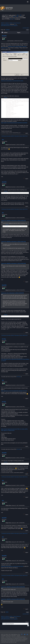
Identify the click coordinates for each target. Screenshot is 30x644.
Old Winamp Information (6, 136)
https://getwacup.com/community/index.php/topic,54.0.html (14, 391)
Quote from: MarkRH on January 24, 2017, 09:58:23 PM (13, 587)
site (14, 637)
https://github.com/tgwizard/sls (8, 430)
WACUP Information (15, 136)
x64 (20, 15)
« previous (24, 28)
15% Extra (19, 377)
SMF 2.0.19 (3, 634)
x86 (18, 15)
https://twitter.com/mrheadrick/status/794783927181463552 (14, 123)
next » (28, 28)
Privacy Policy (8, 637)
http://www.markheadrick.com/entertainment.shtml (12, 81)
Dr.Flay (4, 339)
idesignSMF (3, 636)
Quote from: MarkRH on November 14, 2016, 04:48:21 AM (14, 221)
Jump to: (27, 622)
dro (15, 24)
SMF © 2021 (8, 634)
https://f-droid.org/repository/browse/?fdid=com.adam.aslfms (14, 429)
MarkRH (4, 36)
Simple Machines (14, 634)
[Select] (6, 97)
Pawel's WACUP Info (24, 136)
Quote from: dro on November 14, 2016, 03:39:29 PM (13, 293)
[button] (28, 2)
